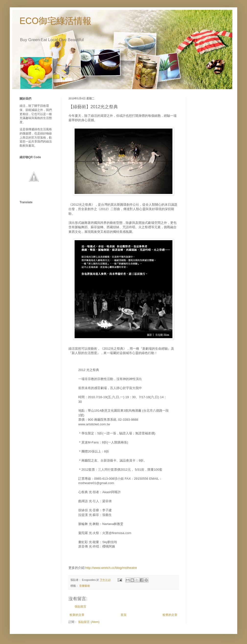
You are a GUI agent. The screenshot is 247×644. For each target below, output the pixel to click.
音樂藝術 (85, 586)
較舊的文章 (170, 615)
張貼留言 (80, 607)
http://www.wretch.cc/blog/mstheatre (111, 568)
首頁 (123, 615)
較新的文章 (77, 615)
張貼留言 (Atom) (89, 622)
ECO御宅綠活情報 (56, 21)
